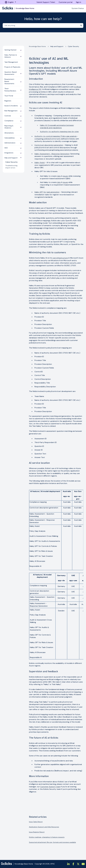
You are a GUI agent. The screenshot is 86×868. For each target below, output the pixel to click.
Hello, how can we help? (43, 19)
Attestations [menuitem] (9, 133)
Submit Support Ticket (46, 2)
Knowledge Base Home (25, 8)
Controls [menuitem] (8, 116)
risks (59, 176)
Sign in (78, 2)
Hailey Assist (40, 163)
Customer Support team (50, 787)
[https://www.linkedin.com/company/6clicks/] (68, 864)
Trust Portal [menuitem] (9, 96)
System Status (78, 8)
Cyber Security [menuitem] (11, 162)
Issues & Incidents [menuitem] (11, 106)
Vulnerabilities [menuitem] (10, 138)
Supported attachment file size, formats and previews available (52, 842)
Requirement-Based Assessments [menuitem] (10, 81)
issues (65, 176)
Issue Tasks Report (36, 822)
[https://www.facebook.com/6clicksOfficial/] (73, 864)
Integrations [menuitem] (9, 153)
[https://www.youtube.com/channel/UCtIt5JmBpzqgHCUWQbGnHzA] (83, 864)
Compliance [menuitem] (9, 121)
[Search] (81, 25)
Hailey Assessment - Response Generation (52, 154)
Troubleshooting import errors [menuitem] (11, 167)
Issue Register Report (37, 832)
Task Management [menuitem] (11, 62)
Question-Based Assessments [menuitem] (11, 73)
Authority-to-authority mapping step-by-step (59, 132)
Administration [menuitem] (10, 143)
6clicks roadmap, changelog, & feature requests (47, 837)
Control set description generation (49, 145)
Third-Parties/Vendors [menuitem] (10, 90)
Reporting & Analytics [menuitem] (9, 127)
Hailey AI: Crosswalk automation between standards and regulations (57, 127)
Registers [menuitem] (8, 101)
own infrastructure (60, 258)
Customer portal (66, 2)
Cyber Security (73, 46)
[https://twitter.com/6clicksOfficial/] (78, 864)
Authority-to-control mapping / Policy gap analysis (56, 136)
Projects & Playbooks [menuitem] (12, 67)
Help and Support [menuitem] (11, 158)
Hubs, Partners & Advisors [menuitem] (11, 56)
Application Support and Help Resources (44, 827)
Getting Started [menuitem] (10, 50)
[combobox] (41, 25)
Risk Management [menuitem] (11, 111)
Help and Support (57, 46)
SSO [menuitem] (6, 148)
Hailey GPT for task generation (47, 192)
